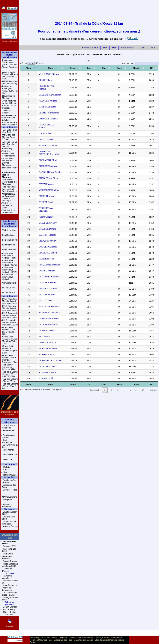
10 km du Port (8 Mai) (10, 92)
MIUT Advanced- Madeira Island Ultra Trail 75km (10, 315)
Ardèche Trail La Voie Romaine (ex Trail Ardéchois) (10, 145)
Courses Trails (46, 640)
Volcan (72, 638)
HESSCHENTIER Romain (49, 86)
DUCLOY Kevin (45, 134)
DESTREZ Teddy (45, 319)
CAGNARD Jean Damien (49, 164)
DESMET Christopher (47, 110)
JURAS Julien (43, 128)
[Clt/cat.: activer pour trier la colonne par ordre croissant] (139, 68)
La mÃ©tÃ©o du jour (10, 446)
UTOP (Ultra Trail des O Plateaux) (10, 82)
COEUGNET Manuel (47, 116)
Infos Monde (8, 450)
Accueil (34, 638)
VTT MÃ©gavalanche (10, 496)
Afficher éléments (31, 63)
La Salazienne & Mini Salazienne (10, 124)
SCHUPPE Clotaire (46, 361)
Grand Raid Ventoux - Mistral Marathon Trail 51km (10, 340)
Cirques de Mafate (85, 638)
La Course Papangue (7, 87)
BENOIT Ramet (44, 80)
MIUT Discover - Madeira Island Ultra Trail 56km (10, 308)
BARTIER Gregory (46, 224)
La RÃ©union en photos (9, 427)
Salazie (6, 472)
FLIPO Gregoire (44, 206)
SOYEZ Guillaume (46, 104)
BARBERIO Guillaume (48, 301)
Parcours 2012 (9, 546)
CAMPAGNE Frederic (47, 307)
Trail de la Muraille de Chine (7, 205)
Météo (54, 638)
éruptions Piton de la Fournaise (10, 412)
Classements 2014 (90, 48)
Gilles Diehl (8, 615)
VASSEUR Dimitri (45, 218)
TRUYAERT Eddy (45, 283)
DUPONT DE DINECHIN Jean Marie (54, 146)
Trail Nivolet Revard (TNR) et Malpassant (10, 182)
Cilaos (6, 470)
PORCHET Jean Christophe (49, 200)
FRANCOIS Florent (46, 337)
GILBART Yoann (45, 188)
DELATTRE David (46, 355)
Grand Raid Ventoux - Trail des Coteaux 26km (9, 331)
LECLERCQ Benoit (46, 242)
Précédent (94, 379)
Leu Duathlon (8, 235)
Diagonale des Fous (9, 486)
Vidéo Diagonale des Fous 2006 (10, 565)
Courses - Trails (10, 490)
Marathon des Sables (84, 640)
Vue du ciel (45, 638)
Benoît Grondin (10, 607)
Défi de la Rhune (10, 168)
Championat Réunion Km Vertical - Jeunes (10, 263)
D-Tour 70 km (8, 288)
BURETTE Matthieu (46, 158)
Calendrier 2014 (128, 48)
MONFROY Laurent (46, 140)
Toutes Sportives (10, 67)
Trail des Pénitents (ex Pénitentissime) (9, 153)
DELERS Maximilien (47, 313)
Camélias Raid (9, 283)
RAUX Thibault (44, 289)
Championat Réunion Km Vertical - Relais (9, 256)
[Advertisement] (89, 8)
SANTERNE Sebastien (47, 295)
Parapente (7, 499)
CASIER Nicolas (45, 248)
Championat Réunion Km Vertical (8, 277)
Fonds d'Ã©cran (10, 526)
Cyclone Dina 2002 (9, 518)
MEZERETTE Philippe (48, 182)
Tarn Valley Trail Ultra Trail (9, 131)
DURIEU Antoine (45, 259)
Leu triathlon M (9, 250)
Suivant (153, 379)
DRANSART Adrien (46, 277)
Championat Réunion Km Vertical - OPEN (9, 270)
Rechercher (141, 63)
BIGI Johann (43, 325)
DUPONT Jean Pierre (47, 170)
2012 (114, 48)
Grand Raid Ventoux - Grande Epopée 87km (9, 349)
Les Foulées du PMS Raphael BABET (9, 118)
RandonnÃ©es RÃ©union (9, 523)
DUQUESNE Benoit (46, 236)
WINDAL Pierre (44, 343)
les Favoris (8, 554)
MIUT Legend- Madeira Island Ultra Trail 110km (10, 322)
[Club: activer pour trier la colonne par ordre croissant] (110, 68)
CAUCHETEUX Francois (49, 122)
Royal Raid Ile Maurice (9, 97)
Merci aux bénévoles (7, 589)
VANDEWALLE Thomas (48, 349)
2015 (143, 48)
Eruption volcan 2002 (10, 513)
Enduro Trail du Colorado (9, 107)
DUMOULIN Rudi (46, 331)
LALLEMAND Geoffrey (48, 92)
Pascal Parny (9, 609)
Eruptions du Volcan (8, 436)
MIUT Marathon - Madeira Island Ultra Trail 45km (10, 301)
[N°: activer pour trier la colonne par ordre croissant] (152, 68)
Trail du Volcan (9, 230)
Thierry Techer (9, 612)
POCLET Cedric (44, 194)
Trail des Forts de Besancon (9, 211)
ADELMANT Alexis (46, 152)
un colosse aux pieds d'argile (9, 594)
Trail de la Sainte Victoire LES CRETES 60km (10, 374)
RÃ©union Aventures (7, 505)
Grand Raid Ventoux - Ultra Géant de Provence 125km (10, 359)
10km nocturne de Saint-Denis (9, 102)
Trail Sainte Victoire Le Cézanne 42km (9, 367)
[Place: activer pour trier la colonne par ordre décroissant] (28, 68)
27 (143, 379)
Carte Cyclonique (7, 441)
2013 (105, 48)
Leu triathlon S (9, 245)
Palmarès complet (7, 577)
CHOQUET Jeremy (46, 230)
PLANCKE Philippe (46, 98)
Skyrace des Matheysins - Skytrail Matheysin (8, 162)
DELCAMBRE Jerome (47, 265)
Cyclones (63, 638)
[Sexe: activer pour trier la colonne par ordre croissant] (123, 68)
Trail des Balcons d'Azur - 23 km (10, 380)
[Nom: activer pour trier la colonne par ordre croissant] (55, 68)
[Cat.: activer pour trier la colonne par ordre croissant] (96, 68)
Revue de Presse (7, 570)
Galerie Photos (10, 561)
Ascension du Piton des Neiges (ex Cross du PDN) (10, 75)
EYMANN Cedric (45, 367)
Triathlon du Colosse (8, 112)
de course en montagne (9, 197)
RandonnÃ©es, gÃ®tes (9, 481)
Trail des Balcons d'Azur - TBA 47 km (10, 386)
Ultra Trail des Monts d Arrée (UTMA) (9, 137)
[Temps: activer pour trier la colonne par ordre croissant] (82, 68)
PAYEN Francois (45, 176)
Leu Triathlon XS (10, 240)
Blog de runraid (102, 640)
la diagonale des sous (10, 599)
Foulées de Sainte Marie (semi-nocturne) (9, 62)
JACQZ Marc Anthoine (48, 253)
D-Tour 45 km (8, 293)
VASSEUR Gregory (46, 212)
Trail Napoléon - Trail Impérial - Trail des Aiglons (10, 189)
